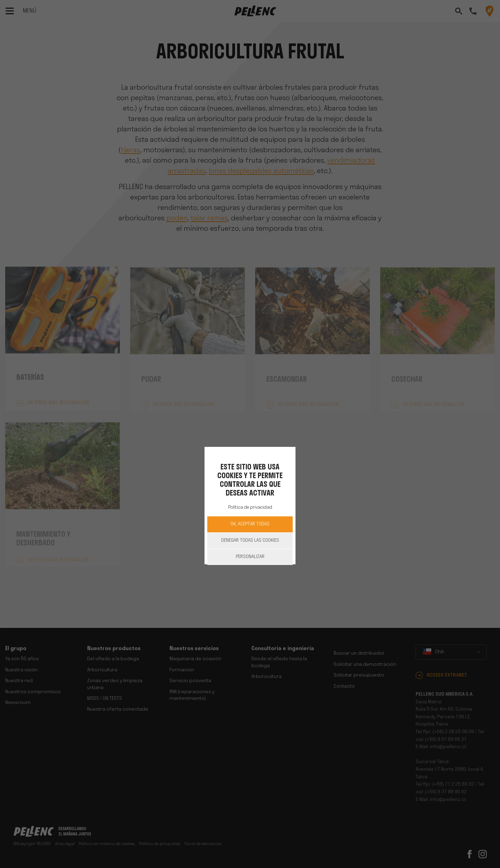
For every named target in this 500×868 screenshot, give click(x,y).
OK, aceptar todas (250, 524)
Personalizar (250, 557)
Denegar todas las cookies (250, 541)
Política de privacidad (250, 507)
